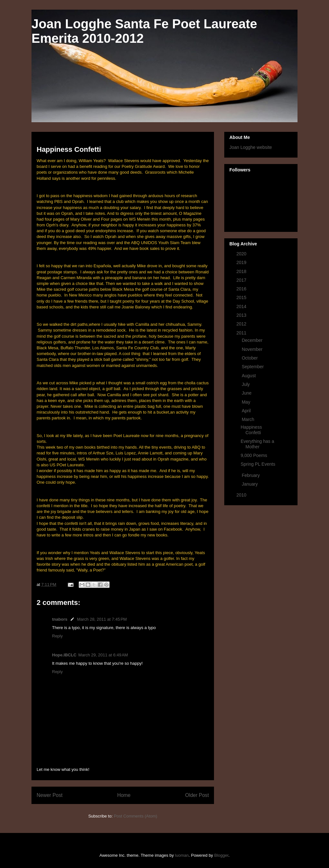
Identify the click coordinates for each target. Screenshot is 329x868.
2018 (242, 271)
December (253, 340)
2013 (242, 315)
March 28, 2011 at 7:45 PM (102, 619)
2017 (242, 280)
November (253, 349)
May (246, 402)
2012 (242, 324)
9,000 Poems (254, 455)
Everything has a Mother (257, 444)
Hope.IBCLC (64, 655)
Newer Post (50, 795)
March (249, 419)
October (250, 358)
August (249, 376)
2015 (242, 297)
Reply (57, 636)
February (251, 475)
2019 (242, 262)
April (247, 411)
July (246, 384)
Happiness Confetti (251, 430)
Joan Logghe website (251, 147)
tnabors (60, 619)
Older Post (197, 795)
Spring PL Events (258, 464)
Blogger (221, 855)
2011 (242, 333)
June (247, 393)
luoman (182, 855)
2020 (242, 254)
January (250, 484)
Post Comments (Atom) (135, 816)
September (253, 367)
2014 (242, 306)
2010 (242, 495)
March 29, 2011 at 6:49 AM (103, 655)
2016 (242, 289)
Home (124, 795)
